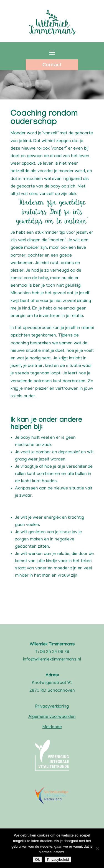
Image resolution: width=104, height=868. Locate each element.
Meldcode (52, 727)
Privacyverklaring (52, 707)
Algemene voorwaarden (52, 717)
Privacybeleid (58, 860)
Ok (37, 860)
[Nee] (97, 848)
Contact (52, 65)
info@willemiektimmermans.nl (52, 660)
